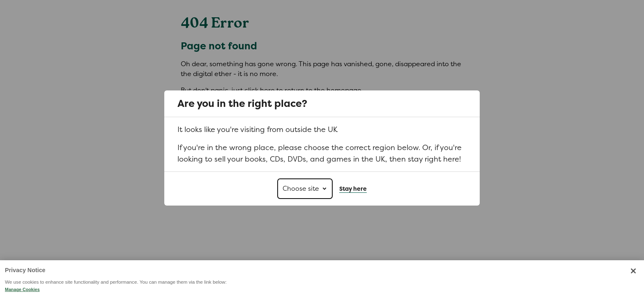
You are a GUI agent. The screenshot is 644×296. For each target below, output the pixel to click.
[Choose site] (305, 189)
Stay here (353, 189)
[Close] (633, 284)
